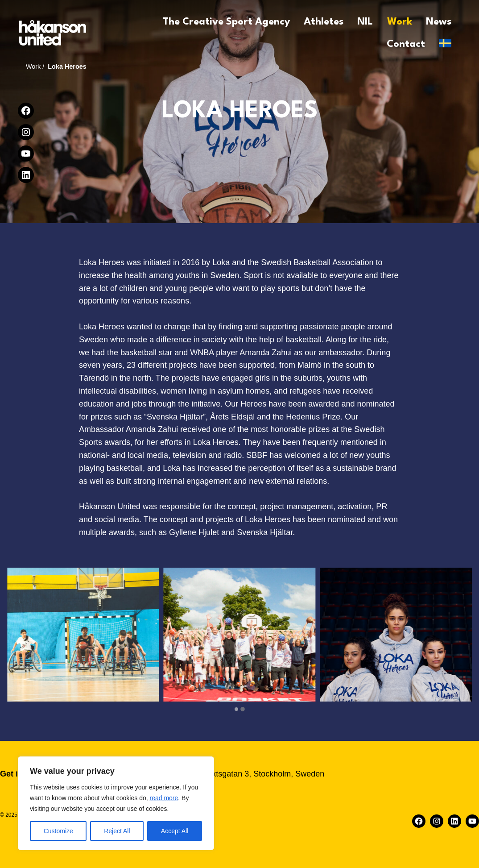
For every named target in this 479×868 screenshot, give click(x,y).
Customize (58, 831)
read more (164, 798)
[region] (116, 803)
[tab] (236, 709)
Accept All (175, 831)
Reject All (117, 831)
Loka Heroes (67, 66)
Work (33, 66)
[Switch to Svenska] (445, 43)
